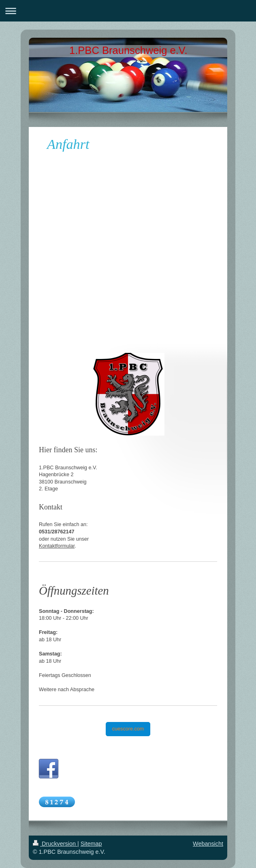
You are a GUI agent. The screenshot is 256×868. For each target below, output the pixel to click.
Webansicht (208, 844)
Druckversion (55, 844)
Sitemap (91, 844)
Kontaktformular (57, 546)
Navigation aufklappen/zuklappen (128, 11)
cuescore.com (128, 729)
